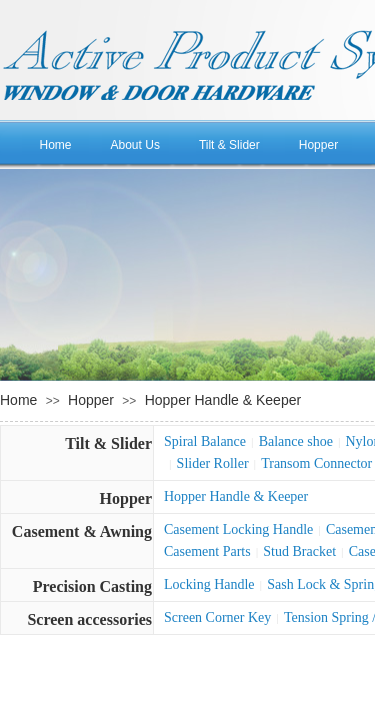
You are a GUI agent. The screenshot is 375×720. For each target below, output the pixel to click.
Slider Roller (213, 463)
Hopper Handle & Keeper (223, 400)
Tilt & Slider (229, 145)
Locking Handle (209, 584)
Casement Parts (207, 551)
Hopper (318, 145)
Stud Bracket (299, 551)
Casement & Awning (82, 531)
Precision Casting (92, 586)
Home (56, 145)
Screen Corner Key (217, 617)
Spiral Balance (205, 441)
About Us (135, 145)
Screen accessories (89, 619)
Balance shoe (296, 441)
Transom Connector (316, 463)
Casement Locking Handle (238, 529)
